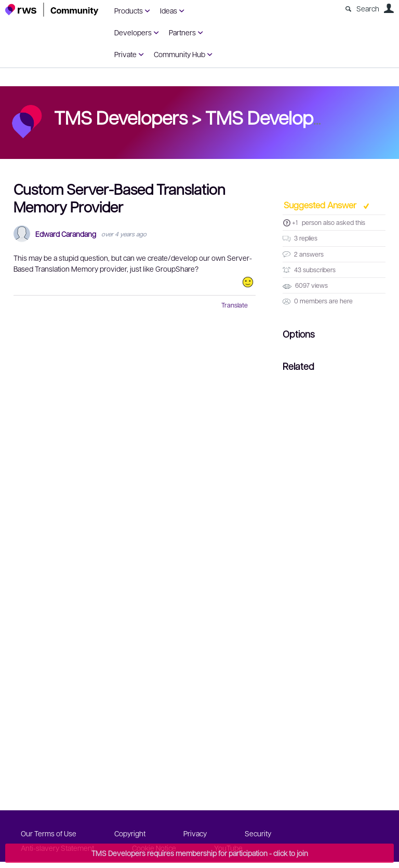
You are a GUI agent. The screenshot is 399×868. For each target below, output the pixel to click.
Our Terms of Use (49, 833)
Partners (182, 32)
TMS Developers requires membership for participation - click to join (200, 853)
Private (125, 54)
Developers (133, 32)
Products (129, 10)
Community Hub (179, 54)
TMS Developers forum (298, 117)
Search (368, 8)
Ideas (169, 10)
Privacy (195, 833)
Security (258, 833)
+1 (295, 222)
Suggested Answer (321, 205)
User (389, 8)
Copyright (130, 833)
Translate (235, 305)
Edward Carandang (66, 234)
